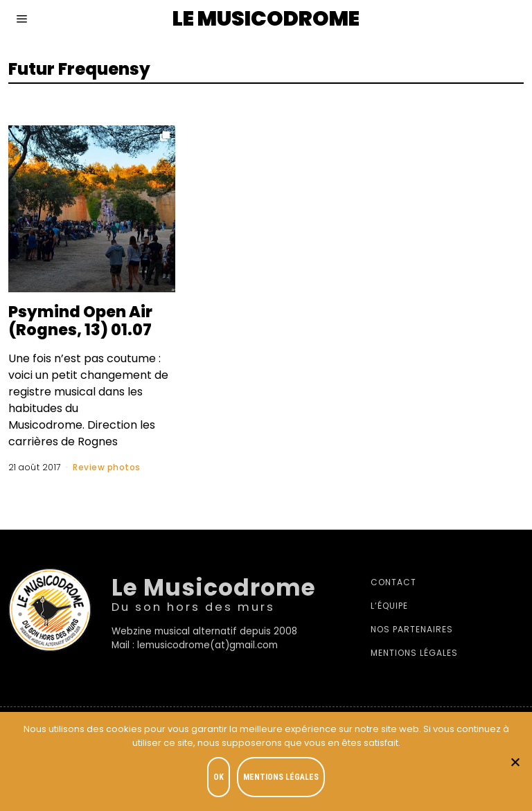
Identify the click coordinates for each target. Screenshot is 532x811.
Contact (393, 582)
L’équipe (389, 606)
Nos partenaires (412, 629)
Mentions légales (414, 653)
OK (219, 777)
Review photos (107, 467)
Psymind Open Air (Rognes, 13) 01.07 (80, 321)
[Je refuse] (515, 762)
